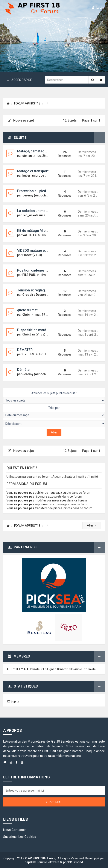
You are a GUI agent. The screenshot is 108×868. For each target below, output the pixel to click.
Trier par (54, 412)
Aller (91, 525)
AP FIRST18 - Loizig (42, 858)
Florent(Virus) (32, 255)
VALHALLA (29, 235)
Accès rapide (19, 80)
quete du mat (27, 310)
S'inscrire (54, 802)
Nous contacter (14, 830)
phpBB (29, 862)
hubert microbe (33, 175)
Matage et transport (33, 171)
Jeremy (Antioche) (35, 195)
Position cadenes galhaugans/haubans (48, 270)
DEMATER (25, 350)
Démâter (24, 370)
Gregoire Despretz (35, 295)
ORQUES (28, 354)
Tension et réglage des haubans (43, 290)
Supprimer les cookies (20, 837)
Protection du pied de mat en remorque (48, 191)
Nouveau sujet (21, 120)
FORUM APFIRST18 (27, 103)
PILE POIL (29, 275)
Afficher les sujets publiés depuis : (54, 398)
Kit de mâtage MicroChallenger (42, 231)
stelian (27, 156)
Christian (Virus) (34, 334)
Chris (26, 315)
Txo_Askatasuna (34, 215)
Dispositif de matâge (34, 330)
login (98, 8)
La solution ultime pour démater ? (44, 211)
